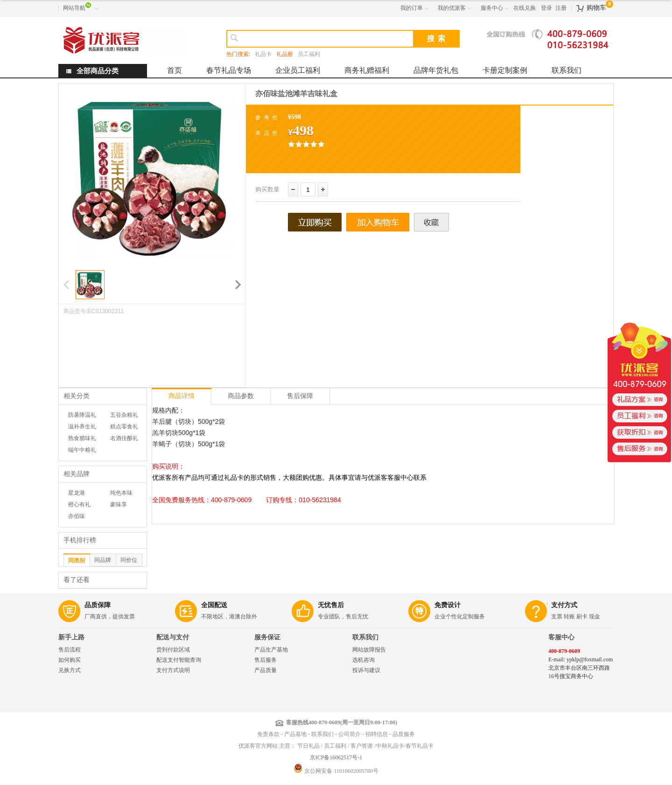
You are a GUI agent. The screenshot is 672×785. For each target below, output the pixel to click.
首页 (175, 70)
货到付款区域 (173, 650)
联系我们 (567, 70)
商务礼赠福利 (367, 70)
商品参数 (241, 396)
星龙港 (77, 493)
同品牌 (103, 560)
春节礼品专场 (229, 70)
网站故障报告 (369, 650)
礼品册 (285, 54)
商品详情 (182, 396)
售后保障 (300, 396)
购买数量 (267, 189)
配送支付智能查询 (179, 660)
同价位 (129, 560)
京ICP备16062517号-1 (336, 757)
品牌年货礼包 (436, 70)
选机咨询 (364, 660)
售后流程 (70, 650)
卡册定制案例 (505, 70)
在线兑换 (525, 8)
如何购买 (70, 660)
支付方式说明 (173, 670)
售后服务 (266, 660)
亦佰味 (77, 516)
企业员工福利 (298, 70)
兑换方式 (70, 670)
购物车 (596, 8)
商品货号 (75, 311)
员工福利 (309, 54)
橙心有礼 (79, 505)
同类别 (77, 561)
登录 (546, 8)
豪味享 (119, 505)
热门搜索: (238, 54)
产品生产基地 (271, 650)
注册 (561, 8)
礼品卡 (263, 54)
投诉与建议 (366, 670)
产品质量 (266, 670)
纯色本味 (121, 493)
